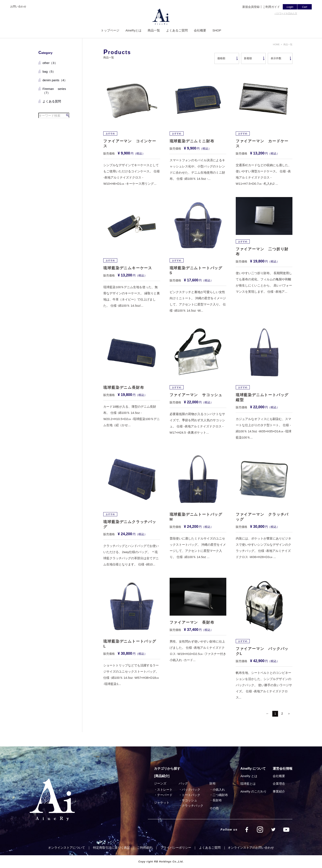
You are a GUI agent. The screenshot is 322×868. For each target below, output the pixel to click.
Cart (305, 7)
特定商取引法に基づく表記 (112, 848)
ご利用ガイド (271, 7)
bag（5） (49, 71)
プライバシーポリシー (176, 848)
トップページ (110, 30)
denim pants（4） (55, 80)
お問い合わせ (18, 6)
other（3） (50, 63)
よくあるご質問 (177, 30)
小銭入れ (219, 790)
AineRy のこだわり (253, 791)
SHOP (217, 30)
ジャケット (162, 802)
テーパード (165, 795)
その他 (214, 808)
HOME (276, 44)
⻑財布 (217, 800)
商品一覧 (154, 30)
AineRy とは (249, 776)
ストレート (165, 790)
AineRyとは (133, 30)
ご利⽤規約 (145, 848)
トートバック (191, 795)
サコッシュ (189, 800)
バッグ (183, 783)
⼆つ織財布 (220, 795)
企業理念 (279, 784)
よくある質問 (52, 101)
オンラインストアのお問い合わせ (251, 848)
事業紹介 (279, 791)
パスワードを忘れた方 (286, 13)
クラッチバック (193, 806)
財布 (213, 783)
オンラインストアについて (67, 848)
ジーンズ (160, 783)
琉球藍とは (248, 784)
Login (290, 7)
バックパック (191, 790)
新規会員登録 (251, 7)
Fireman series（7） (54, 91)
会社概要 (200, 30)
